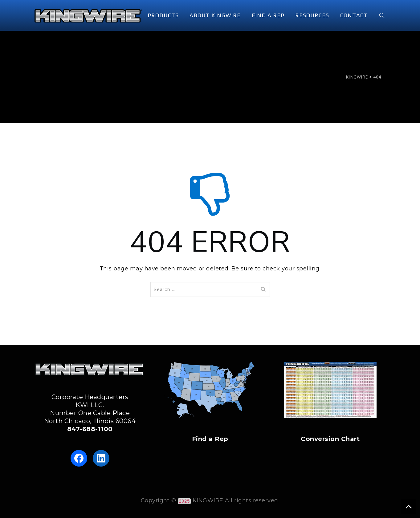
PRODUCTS (163, 15)
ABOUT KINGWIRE (215, 15)
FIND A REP (268, 15)
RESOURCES (312, 15)
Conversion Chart (330, 439)
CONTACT (354, 15)
